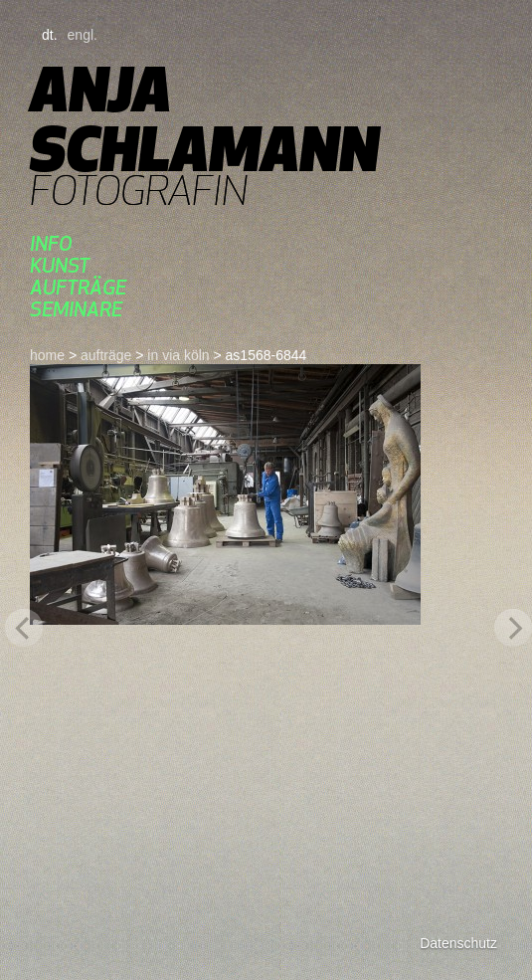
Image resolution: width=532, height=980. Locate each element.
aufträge (78, 287)
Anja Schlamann (204, 119)
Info (51, 243)
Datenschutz (458, 943)
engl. (83, 35)
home (47, 355)
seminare (76, 309)
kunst (60, 265)
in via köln (178, 355)
